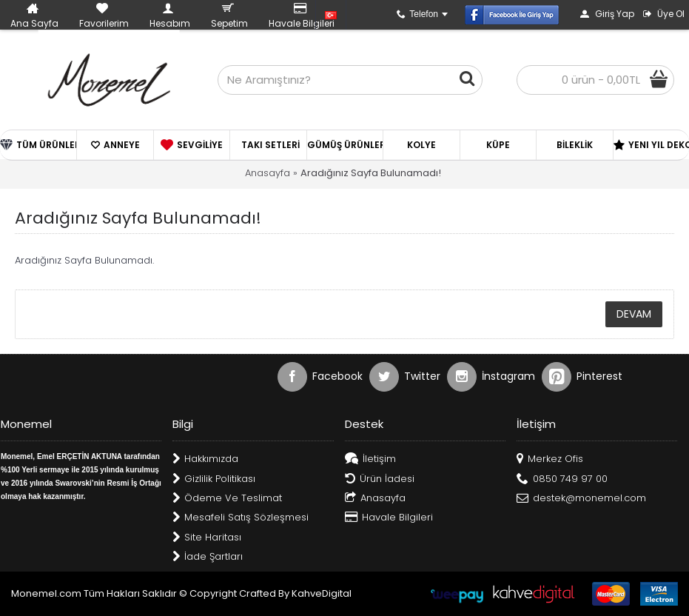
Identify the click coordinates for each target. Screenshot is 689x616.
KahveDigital (322, 593)
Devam (634, 314)
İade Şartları (208, 557)
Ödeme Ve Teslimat (227, 499)
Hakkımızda (205, 459)
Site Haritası (207, 538)
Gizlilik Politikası (214, 479)
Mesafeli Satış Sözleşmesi (241, 518)
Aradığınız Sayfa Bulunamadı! (371, 173)
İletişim (370, 459)
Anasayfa (268, 173)
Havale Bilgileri (389, 518)
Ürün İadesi (380, 479)
